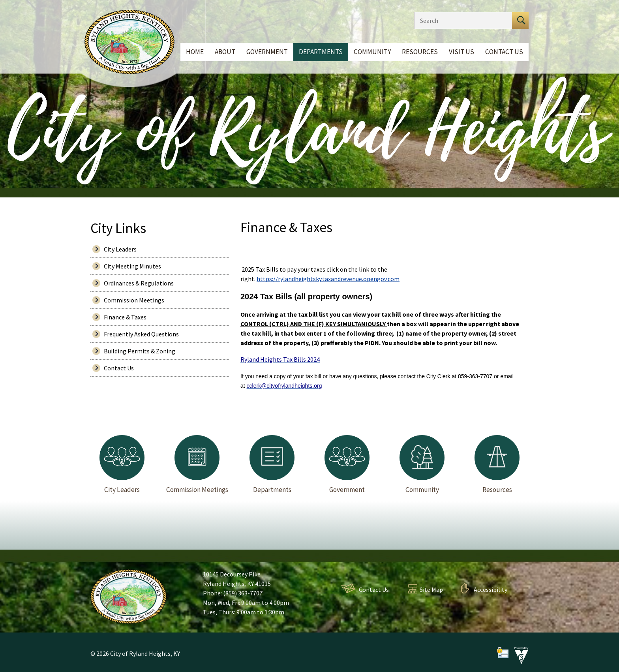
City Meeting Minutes (132, 266)
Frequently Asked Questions (141, 334)
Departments (321, 52)
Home (195, 52)
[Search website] (461, 21)
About (225, 52)
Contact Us (504, 52)
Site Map (431, 589)
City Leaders (120, 249)
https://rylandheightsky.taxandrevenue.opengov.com (328, 279)
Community (372, 52)
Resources (420, 52)
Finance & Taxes (125, 317)
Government (267, 52)
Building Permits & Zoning (140, 351)
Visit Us (461, 52)
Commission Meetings (134, 300)
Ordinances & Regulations (139, 283)
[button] (520, 21)
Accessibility (491, 589)
